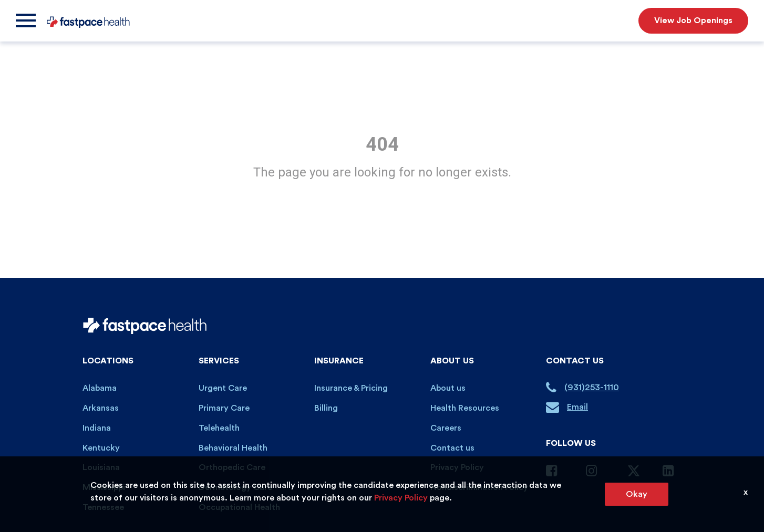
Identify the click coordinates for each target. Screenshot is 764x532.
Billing (326, 408)
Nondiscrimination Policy (479, 487)
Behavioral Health (233, 448)
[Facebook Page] (555, 473)
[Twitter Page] (634, 475)
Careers (446, 428)
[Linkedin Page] (672, 473)
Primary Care (224, 408)
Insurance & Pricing (351, 388)
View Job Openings (693, 20)
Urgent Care (223, 388)
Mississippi (104, 487)
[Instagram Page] (595, 473)
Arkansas (101, 408)
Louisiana (101, 467)
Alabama (100, 388)
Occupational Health (239, 507)
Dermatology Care (235, 487)
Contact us (452, 448)
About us (448, 388)
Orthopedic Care (232, 467)
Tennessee (103, 507)
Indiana (97, 428)
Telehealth (219, 428)
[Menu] (26, 21)
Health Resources (465, 408)
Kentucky (101, 448)
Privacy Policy (457, 467)
